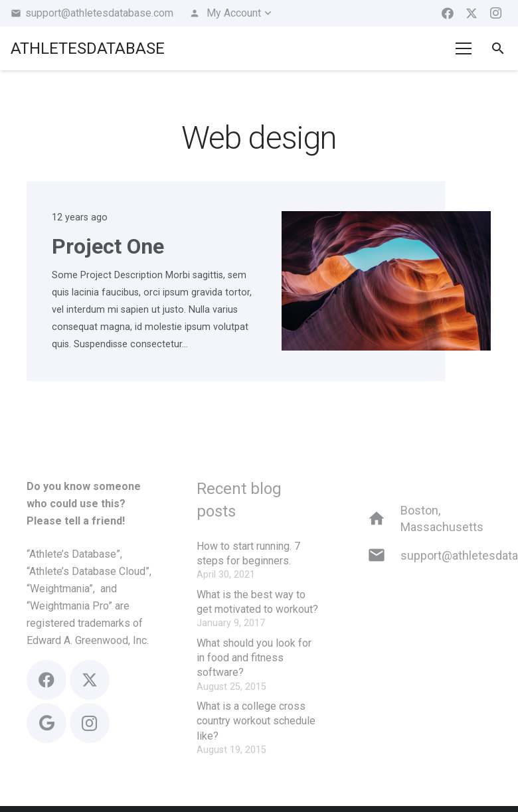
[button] (231, 13)
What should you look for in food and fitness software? (254, 658)
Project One (108, 246)
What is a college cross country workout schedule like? (256, 721)
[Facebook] (448, 13)
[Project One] (386, 219)
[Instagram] (495, 13)
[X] (472, 13)
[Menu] (464, 48)
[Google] (46, 723)
